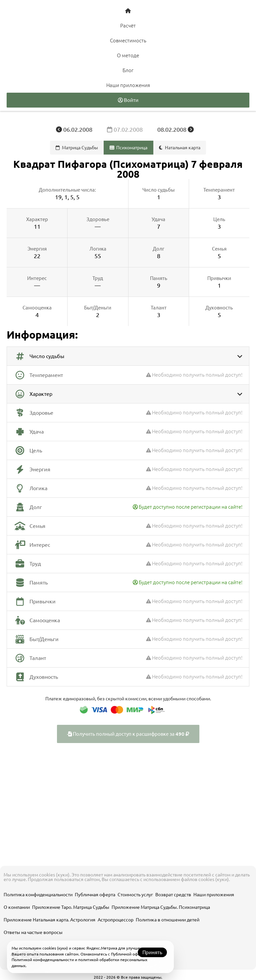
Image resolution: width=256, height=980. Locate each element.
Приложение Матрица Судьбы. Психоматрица (161, 907)
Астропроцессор (116, 920)
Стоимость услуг (135, 895)
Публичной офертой (130, 954)
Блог (128, 70)
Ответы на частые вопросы (33, 932)
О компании (17, 907)
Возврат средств (173, 895)
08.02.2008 (176, 129)
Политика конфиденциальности (38, 895)
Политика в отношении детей (168, 920)
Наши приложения (128, 85)
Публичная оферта (95, 895)
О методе (128, 55)
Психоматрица (129, 148)
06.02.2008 (75, 129)
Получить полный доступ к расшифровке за (128, 734)
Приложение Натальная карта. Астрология (50, 920)
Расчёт (128, 26)
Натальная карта (180, 148)
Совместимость (128, 41)
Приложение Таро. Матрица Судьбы (71, 907)
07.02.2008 (126, 129)
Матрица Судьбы (77, 148)
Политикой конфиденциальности (43, 960)
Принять (152, 952)
